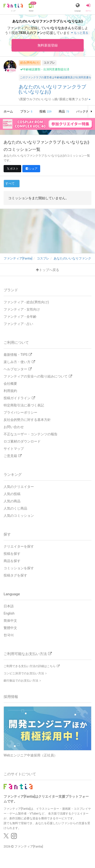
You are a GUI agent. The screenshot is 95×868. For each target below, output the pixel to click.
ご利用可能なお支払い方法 (28, 654)
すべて (10, 183)
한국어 (9, 635)
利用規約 (10, 391)
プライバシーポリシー (20, 412)
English (9, 613)
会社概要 (10, 384)
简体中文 (10, 621)
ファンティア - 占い (18, 324)
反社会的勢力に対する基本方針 (27, 420)
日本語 (9, 606)
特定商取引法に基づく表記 (24, 405)
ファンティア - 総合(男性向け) (26, 302)
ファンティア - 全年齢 (20, 317)
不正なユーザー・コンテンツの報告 (31, 434)
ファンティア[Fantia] (29, 846)
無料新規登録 (48, 45)
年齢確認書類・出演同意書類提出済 (45, 69)
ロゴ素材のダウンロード (22, 441)
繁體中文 (10, 628)
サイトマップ (14, 449)
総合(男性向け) (30, 63)
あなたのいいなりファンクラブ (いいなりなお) (52, 89)
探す (7, 534)
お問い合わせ (14, 427)
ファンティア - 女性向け (22, 309)
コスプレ (49, 63)
